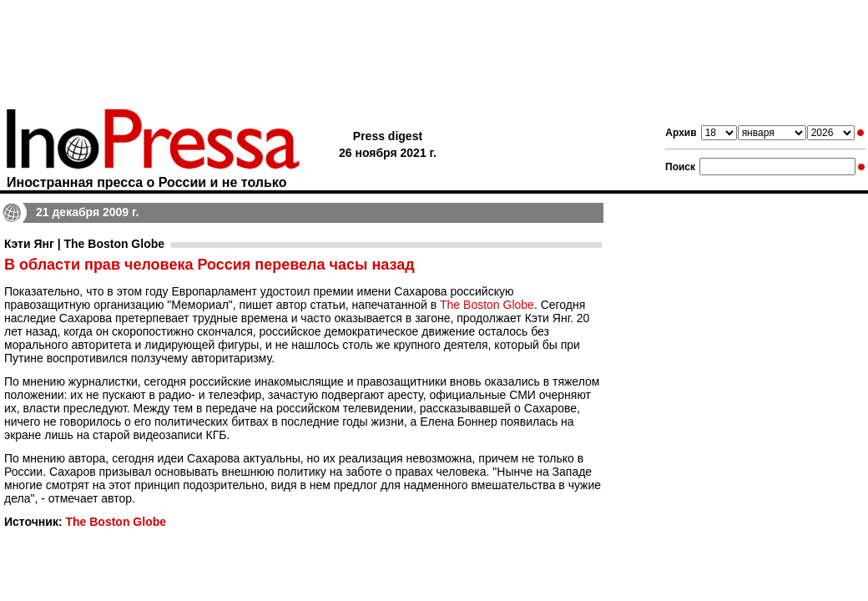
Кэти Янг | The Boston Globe (84, 244)
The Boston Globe (487, 305)
